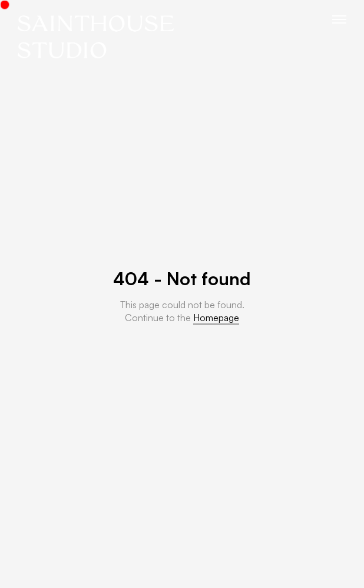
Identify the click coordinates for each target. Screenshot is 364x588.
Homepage (216, 318)
